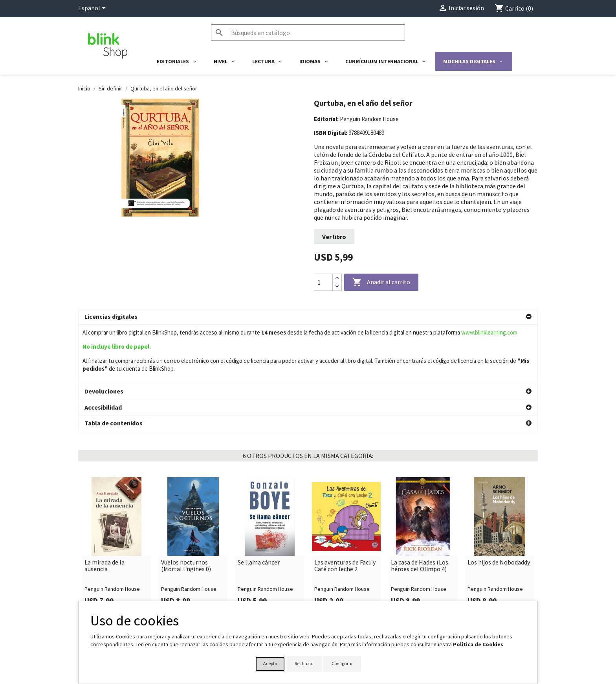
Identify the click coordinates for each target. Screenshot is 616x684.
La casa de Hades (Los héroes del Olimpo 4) (420, 507)
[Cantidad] (323, 282)
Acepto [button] (270, 663)
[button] (308, 317)
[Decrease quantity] (337, 286)
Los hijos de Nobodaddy (499, 504)
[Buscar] (308, 33)
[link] (116, 486)
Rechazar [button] (304, 663)
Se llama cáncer (259, 504)
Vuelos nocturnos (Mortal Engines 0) (186, 507)
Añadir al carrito (381, 283)
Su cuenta (328, 598)
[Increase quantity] (337, 278)
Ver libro (334, 237)
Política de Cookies (478, 644)
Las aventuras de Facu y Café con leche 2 (345, 507)
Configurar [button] (342, 663)
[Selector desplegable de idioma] (93, 9)
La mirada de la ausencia (104, 507)
